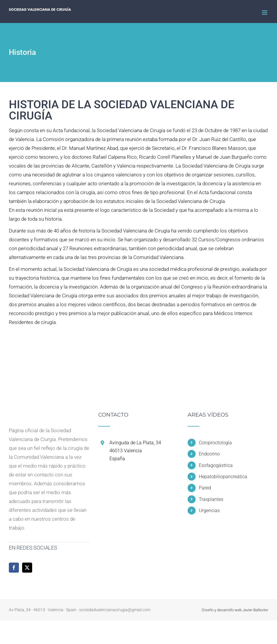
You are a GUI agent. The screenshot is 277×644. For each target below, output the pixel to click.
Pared (205, 488)
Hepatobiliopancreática (223, 477)
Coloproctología (215, 443)
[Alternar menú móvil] (265, 13)
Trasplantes (211, 499)
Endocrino (209, 454)
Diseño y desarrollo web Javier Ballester (235, 610)
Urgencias (209, 511)
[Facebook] (14, 568)
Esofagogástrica (216, 465)
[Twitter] (27, 568)
